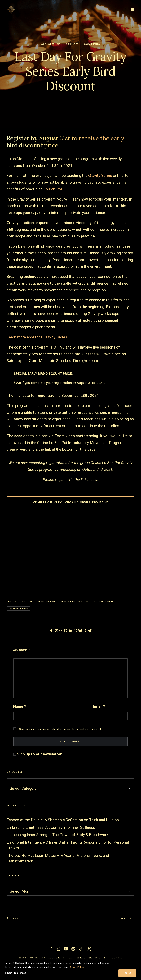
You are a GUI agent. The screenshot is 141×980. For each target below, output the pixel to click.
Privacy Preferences (15, 973)
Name (20, 706)
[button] (133, 10)
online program (46, 602)
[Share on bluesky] (80, 631)
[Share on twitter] (56, 631)
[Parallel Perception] (11, 10)
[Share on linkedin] (70, 631)
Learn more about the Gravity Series (37, 337)
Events (12, 602)
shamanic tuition (103, 602)
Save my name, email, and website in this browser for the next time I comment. (60, 729)
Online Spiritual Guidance (74, 602)
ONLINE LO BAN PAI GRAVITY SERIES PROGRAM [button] (70, 502)
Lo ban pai (26, 602)
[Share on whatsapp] (75, 631)
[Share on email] (90, 631)
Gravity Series (100, 176)
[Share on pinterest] (66, 631)
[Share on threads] (61, 631)
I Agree (127, 973)
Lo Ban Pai (53, 189)
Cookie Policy (77, 967)
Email (99, 706)
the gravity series (18, 608)
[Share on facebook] (51, 631)
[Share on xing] (85, 631)
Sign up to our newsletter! (40, 754)
